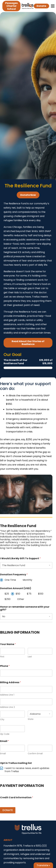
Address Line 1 (7, 695)
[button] (30, 6)
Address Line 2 (7, 707)
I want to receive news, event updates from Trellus (27, 770)
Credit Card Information (17, 797)
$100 (41, 594)
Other (21, 599)
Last (30, 657)
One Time (10, 580)
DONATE (8, 810)
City (2, 719)
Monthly (27, 580)
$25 (7, 594)
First (2, 657)
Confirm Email (35, 754)
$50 (18, 594)
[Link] (26, 6)
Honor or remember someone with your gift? (25, 608)
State (31, 719)
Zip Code (5, 734)
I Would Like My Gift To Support (20, 558)
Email (3, 754)
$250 (8, 599)
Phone (5, 666)
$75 (29, 594)
